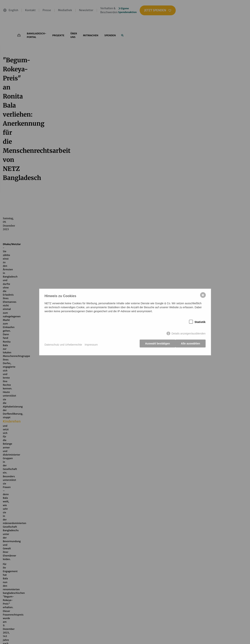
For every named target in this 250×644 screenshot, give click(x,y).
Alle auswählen (190, 345)
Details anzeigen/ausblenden (189, 335)
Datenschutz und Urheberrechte (63, 345)
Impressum (91, 345)
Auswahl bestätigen (156, 345)
